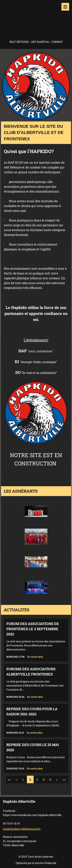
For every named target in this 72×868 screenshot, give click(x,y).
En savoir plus (35, 657)
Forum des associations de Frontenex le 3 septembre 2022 (33, 629)
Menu (65, 7)
